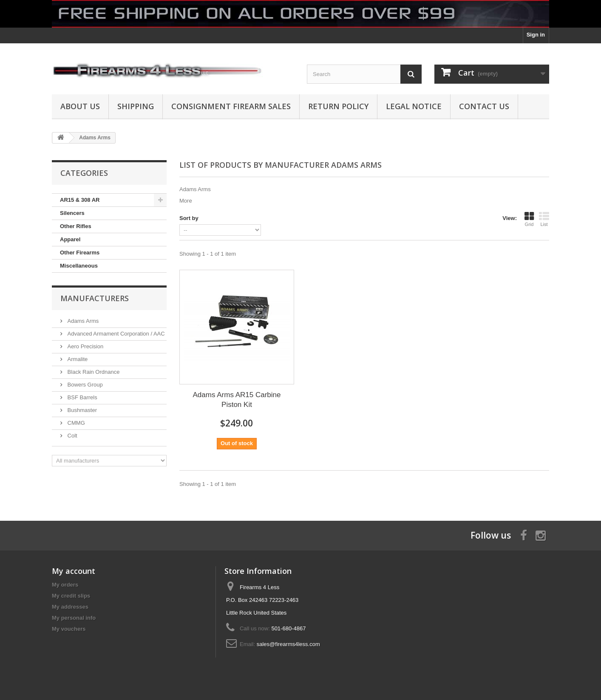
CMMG (75, 423)
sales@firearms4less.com (288, 644)
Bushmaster (81, 410)
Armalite (77, 359)
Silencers (72, 213)
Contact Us (484, 106)
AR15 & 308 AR (80, 200)
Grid (529, 219)
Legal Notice (414, 106)
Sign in (536, 35)
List (544, 219)
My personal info (74, 618)
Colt (72, 436)
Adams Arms (82, 321)
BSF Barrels (82, 397)
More (186, 201)
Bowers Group (84, 385)
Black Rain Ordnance (93, 372)
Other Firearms (80, 253)
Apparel (70, 239)
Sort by (189, 218)
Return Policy (338, 106)
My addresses (70, 607)
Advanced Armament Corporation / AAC (115, 334)
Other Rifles (76, 226)
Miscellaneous (79, 266)
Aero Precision (85, 346)
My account (74, 571)
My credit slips (71, 596)
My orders (65, 585)
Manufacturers (95, 298)
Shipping (136, 106)
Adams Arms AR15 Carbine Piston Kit (237, 400)
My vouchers (69, 629)
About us (80, 106)
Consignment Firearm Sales (231, 106)
